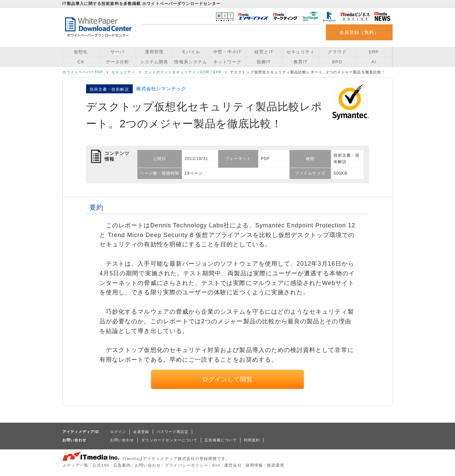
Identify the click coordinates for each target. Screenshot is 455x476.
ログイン (118, 432)
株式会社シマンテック (161, 89)
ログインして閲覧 (228, 379)
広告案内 (122, 465)
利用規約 (252, 440)
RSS (216, 465)
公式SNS (101, 465)
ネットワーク (227, 62)
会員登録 (141, 432)
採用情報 (254, 465)
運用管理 (154, 52)
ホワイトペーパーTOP (83, 72)
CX (81, 62)
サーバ (117, 52)
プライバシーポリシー (187, 465)
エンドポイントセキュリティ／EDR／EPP (183, 72)
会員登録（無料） (359, 32)
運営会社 (233, 465)
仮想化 (81, 52)
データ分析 (117, 62)
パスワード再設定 (173, 432)
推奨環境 (276, 465)
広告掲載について (221, 440)
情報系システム (190, 62)
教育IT (301, 62)
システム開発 (154, 62)
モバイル (191, 52)
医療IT (264, 62)
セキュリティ (301, 52)
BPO (337, 62)
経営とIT (264, 52)
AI (374, 62)
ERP (374, 52)
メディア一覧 (75, 465)
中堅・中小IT (227, 52)
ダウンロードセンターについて (169, 440)
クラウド (337, 52)
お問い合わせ (122, 440)
